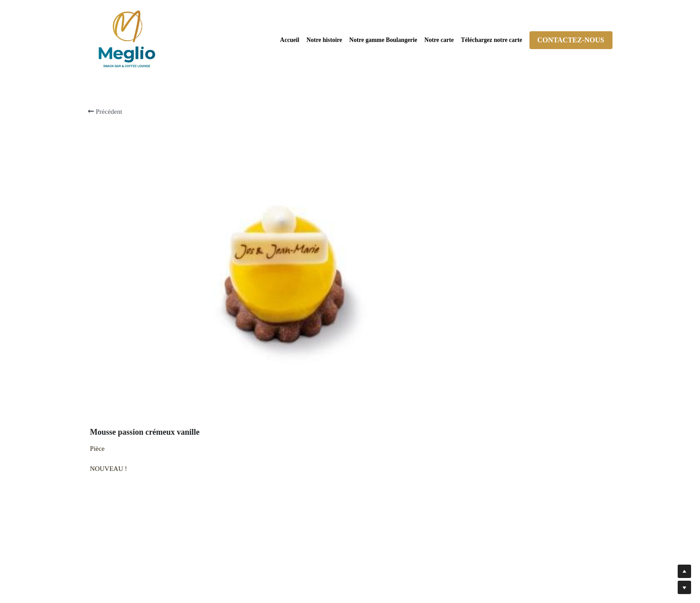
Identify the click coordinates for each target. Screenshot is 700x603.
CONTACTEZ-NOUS (571, 40)
